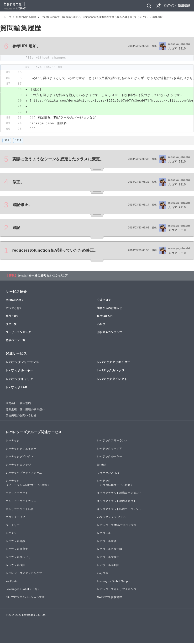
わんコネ (103, 574)
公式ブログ (104, 301)
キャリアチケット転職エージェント (119, 509)
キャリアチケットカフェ (21, 502)
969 (7, 141)
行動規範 (11, 410)
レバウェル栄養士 (108, 558)
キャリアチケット (17, 493)
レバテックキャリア (19, 380)
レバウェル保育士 (17, 550)
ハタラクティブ (16, 518)
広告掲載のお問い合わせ (21, 416)
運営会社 (11, 404)
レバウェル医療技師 (110, 550)
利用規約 (25, 404)
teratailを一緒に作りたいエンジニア (43, 276)
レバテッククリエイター (114, 363)
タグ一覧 (11, 325)
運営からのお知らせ (110, 309)
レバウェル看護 (107, 542)
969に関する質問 (26, 17)
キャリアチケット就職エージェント (119, 493)
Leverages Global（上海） (23, 590)
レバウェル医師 (16, 566)
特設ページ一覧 (16, 341)
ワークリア (13, 526)
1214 (18, 141)
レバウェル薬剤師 (108, 566)
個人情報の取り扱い (32, 410)
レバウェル (104, 534)
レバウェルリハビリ (18, 558)
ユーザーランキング (18, 333)
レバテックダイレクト (112, 380)
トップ (8, 17)
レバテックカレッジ (111, 371)
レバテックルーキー (19, 371)
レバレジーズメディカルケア (24, 574)
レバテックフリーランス (22, 363)
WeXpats (12, 582)
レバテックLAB (16, 388)
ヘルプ (101, 325)
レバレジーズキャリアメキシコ (117, 590)
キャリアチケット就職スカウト (117, 502)
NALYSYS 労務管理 (110, 598)
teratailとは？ (15, 301)
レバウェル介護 (16, 542)
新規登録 (184, 5)
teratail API (105, 317)
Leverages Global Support (114, 582)
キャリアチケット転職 (20, 509)
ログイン (170, 5)
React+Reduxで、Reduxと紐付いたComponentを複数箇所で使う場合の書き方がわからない (94, 17)
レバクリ (11, 534)
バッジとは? (14, 309)
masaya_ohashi (179, 44)
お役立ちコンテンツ (110, 333)
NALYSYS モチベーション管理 (25, 598)
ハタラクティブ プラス (112, 518)
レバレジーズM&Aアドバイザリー (118, 526)
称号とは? (12, 317)
